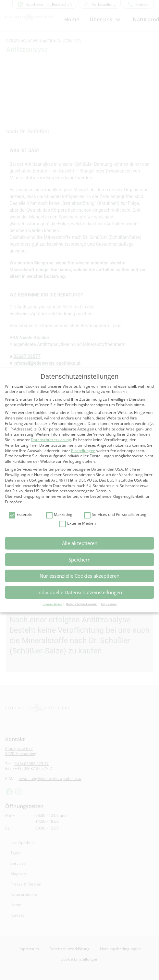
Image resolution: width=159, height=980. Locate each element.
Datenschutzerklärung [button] (82, 604)
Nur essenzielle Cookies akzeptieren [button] (79, 576)
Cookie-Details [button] (52, 604)
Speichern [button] (79, 560)
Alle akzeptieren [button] (80, 543)
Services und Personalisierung (115, 515)
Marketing (59, 515)
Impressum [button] (109, 604)
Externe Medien (78, 523)
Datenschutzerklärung (51, 440)
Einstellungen (83, 451)
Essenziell (22, 515)
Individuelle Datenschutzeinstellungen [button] (80, 592)
